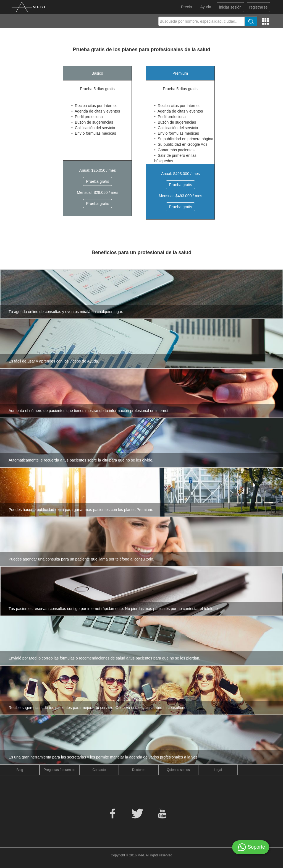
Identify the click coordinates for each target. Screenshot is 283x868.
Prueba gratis (97, 181)
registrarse (258, 7)
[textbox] (201, 21)
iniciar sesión (230, 7)
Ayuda (205, 7)
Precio (187, 7)
